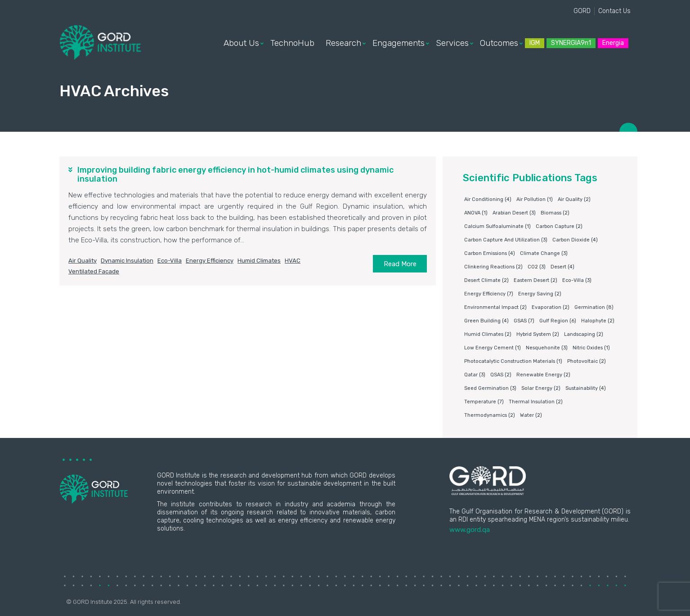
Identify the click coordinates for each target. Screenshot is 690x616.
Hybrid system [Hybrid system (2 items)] (538, 334)
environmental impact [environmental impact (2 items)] (495, 307)
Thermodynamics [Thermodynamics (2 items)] (490, 415)
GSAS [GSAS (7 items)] (524, 321)
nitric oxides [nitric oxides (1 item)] (591, 348)
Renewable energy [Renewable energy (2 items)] (543, 375)
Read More (400, 264)
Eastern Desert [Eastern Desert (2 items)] (535, 280)
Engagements (399, 43)
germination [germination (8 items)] (594, 307)
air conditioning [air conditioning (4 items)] (488, 199)
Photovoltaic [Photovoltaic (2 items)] (587, 361)
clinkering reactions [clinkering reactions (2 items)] (493, 267)
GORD (582, 11)
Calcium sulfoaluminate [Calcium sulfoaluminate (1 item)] (497, 226)
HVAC (293, 261)
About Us (241, 43)
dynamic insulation (127, 261)
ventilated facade (94, 271)
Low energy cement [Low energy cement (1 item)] (493, 348)
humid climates (259, 261)
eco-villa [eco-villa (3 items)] (577, 280)
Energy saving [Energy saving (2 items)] (540, 294)
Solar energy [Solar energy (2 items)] (541, 388)
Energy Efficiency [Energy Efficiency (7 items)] (489, 294)
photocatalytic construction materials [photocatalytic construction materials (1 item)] (513, 361)
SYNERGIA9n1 (571, 43)
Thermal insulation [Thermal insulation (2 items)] (536, 402)
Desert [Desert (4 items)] (562, 267)
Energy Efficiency (210, 261)
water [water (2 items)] (531, 415)
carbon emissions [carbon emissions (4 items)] (490, 253)
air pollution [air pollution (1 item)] (535, 199)
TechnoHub (292, 43)
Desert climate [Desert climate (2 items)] (486, 280)
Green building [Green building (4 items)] (486, 321)
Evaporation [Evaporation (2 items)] (551, 307)
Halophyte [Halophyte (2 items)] (598, 321)
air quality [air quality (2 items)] (574, 199)
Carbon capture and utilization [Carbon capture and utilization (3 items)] (506, 240)
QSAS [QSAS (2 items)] (501, 375)
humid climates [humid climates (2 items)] (488, 334)
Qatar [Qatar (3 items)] (475, 375)
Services (452, 43)
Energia (613, 43)
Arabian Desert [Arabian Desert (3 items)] (514, 213)
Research (343, 43)
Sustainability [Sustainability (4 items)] (586, 388)
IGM (535, 43)
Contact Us (614, 11)
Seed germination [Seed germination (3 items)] (490, 388)
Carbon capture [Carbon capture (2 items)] (559, 226)
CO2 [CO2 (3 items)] (537, 267)
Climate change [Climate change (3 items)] (544, 253)
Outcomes (499, 43)
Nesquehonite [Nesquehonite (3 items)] (547, 348)
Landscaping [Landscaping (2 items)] (584, 334)
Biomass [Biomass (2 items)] (555, 213)
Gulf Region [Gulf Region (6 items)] (558, 321)
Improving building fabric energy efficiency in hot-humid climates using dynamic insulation (235, 174)
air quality (83, 261)
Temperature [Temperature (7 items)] (484, 402)
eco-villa (170, 261)
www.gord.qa (470, 530)
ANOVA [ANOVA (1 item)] (476, 213)
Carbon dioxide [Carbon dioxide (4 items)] (575, 240)
